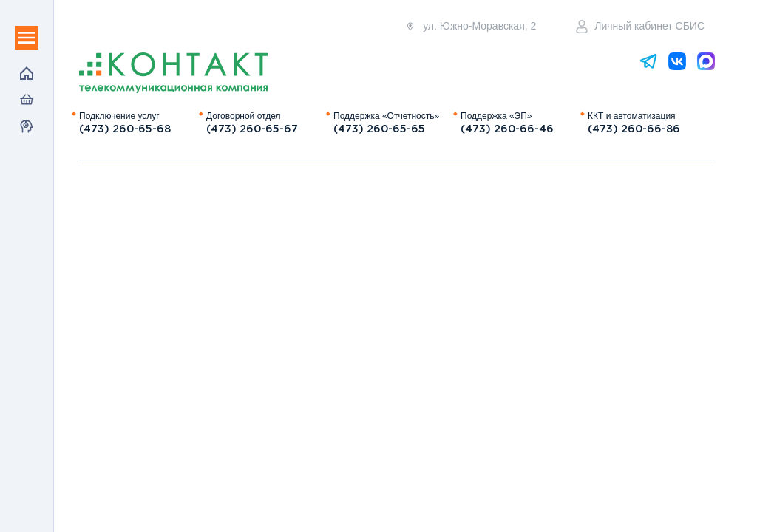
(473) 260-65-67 (252, 129)
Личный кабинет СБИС (640, 27)
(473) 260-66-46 (507, 129)
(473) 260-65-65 (379, 129)
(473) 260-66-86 (634, 129)
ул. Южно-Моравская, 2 (470, 26)
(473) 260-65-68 (125, 129)
